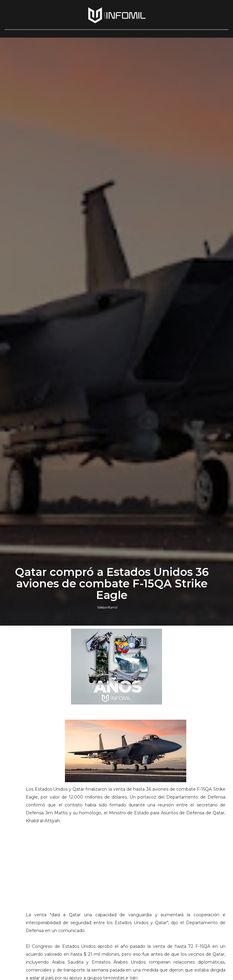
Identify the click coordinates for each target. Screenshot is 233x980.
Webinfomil (107, 607)
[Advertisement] (126, 870)
